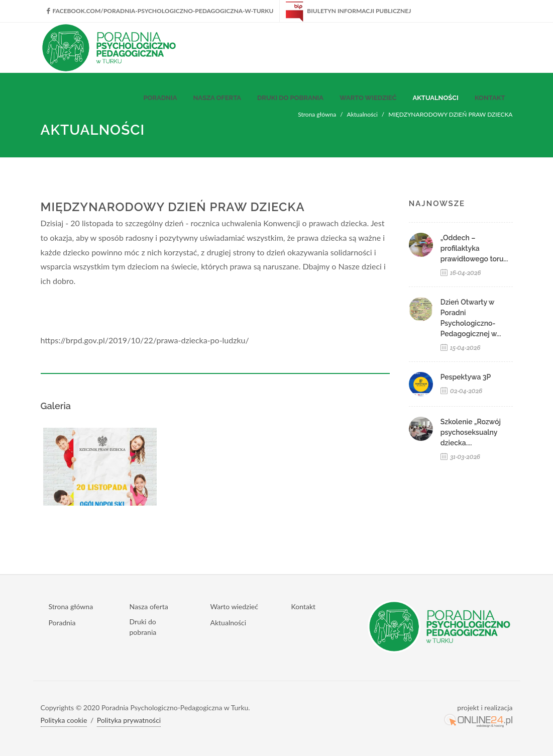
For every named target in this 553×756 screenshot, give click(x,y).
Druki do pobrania (143, 627)
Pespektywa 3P (466, 377)
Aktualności (229, 623)
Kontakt (304, 606)
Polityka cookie (64, 720)
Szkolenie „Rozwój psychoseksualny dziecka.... (471, 432)
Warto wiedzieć (234, 606)
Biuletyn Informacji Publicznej (348, 11)
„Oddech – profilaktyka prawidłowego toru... (474, 248)
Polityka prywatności (129, 720)
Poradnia (62, 623)
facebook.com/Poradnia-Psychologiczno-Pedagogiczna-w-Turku (160, 11)
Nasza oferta (149, 606)
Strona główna (71, 606)
